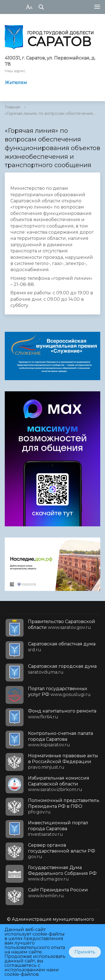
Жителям (16, 83)
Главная (12, 107)
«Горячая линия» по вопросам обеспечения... (50, 113)
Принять (85, 952)
